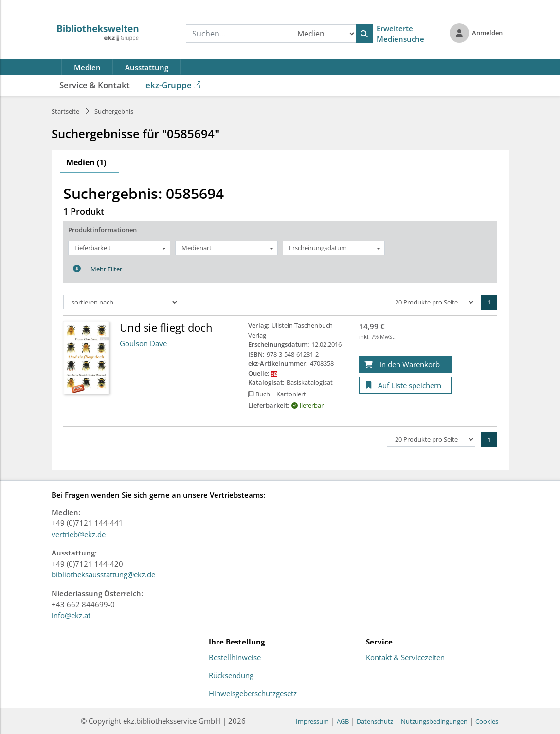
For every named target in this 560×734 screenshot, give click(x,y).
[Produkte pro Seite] (431, 302)
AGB (343, 721)
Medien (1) (86, 162)
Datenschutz (375, 721)
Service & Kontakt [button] (95, 85)
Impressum (312, 721)
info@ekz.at (71, 615)
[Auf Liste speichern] (405, 385)
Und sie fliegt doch (166, 327)
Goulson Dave (143, 343)
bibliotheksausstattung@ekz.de (103, 574)
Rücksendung (231, 676)
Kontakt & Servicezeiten (405, 658)
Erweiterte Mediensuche (400, 34)
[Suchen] (364, 34)
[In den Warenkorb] (405, 365)
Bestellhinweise (235, 658)
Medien (87, 67)
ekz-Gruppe (173, 85)
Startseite (65, 111)
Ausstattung (147, 67)
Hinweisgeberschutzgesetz (253, 694)
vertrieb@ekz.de (79, 534)
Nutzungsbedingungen (434, 721)
